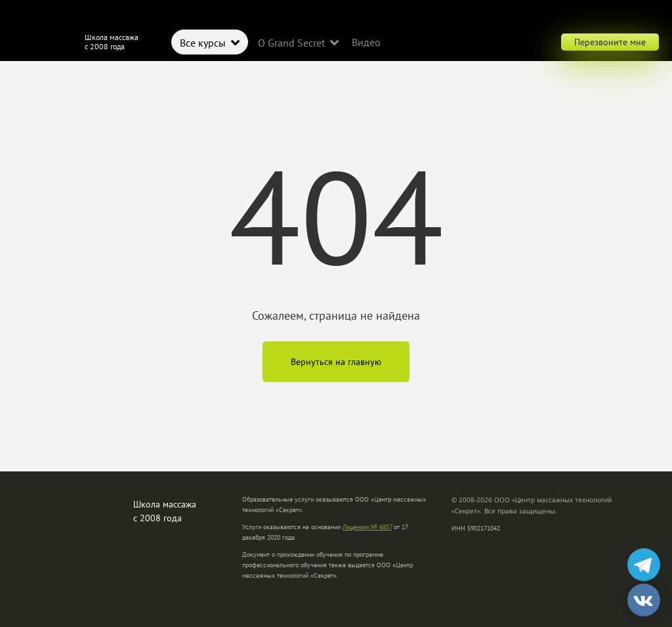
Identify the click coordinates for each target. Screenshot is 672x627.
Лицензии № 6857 (367, 527)
